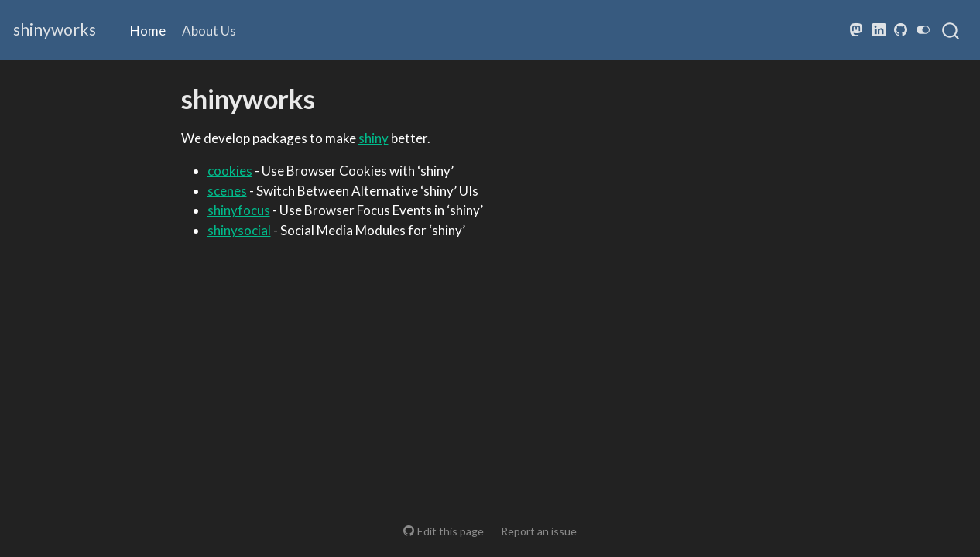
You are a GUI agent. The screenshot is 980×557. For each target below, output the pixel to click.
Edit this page (451, 531)
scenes (227, 191)
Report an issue (539, 531)
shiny (373, 138)
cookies (230, 171)
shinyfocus (239, 210)
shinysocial (239, 230)
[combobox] (951, 30)
